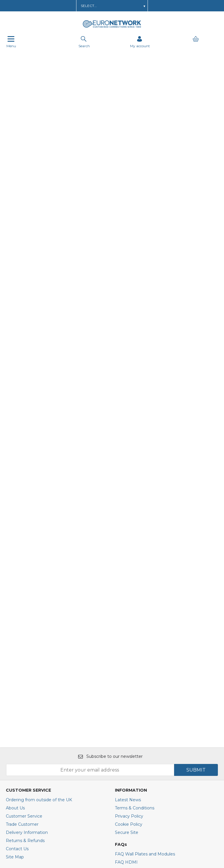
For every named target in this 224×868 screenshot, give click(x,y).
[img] (57, 800)
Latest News (128, 634)
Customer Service (24, 650)
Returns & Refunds (25, 674)
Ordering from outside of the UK (39, 634)
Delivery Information (27, 666)
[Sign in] (140, 42)
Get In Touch (140, 6)
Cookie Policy (129, 658)
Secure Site (127, 666)
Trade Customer (22, 658)
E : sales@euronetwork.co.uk (35, 751)
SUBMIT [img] (196, 604)
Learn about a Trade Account (52, 6)
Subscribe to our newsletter (110, 590)
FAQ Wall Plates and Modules (145, 688)
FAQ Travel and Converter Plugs (147, 704)
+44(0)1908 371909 (28, 761)
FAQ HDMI (126, 696)
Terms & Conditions (135, 642)
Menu (11, 42)
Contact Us (17, 683)
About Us (15, 642)
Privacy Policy (129, 650)
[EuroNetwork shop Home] (112, 27)
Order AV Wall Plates (103, 6)
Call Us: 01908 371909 (178, 6)
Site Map (15, 691)
